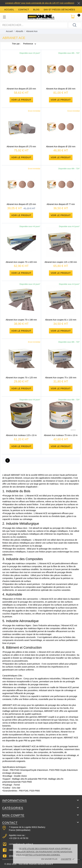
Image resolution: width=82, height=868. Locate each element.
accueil (9, 10)
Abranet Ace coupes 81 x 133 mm (61, 320)
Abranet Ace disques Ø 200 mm (61, 89)
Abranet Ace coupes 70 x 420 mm (21, 262)
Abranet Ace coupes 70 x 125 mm (21, 378)
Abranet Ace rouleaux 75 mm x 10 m (61, 435)
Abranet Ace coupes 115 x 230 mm (61, 262)
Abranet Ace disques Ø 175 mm (21, 147)
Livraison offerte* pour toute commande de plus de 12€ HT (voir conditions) (40, 3)
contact (24, 10)
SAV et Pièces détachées (59, 10)
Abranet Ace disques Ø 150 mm (61, 147)
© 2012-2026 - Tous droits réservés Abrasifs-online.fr (29, 864)
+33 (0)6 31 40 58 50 (19, 838)
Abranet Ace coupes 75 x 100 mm (61, 378)
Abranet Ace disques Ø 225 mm (21, 89)
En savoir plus (49, 859)
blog (36, 10)
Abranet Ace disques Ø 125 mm (21, 204)
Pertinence (28, 44)
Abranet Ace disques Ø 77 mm (61, 204)
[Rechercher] (75, 25)
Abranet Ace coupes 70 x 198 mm (21, 320)
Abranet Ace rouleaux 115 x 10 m (21, 435)
